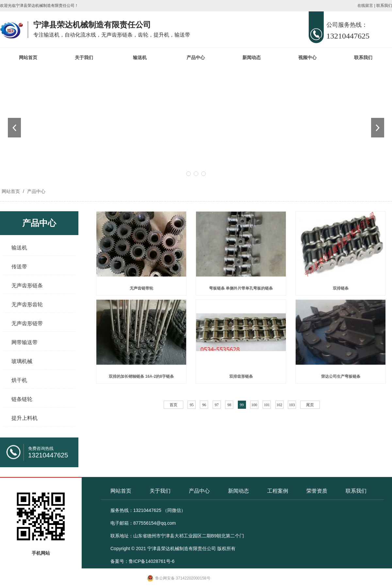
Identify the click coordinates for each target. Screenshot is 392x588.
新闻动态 (252, 57)
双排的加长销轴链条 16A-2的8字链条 (141, 376)
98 (229, 405)
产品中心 (196, 57)
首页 (173, 405)
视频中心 (307, 57)
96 (204, 405)
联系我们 (384, 6)
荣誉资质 (317, 491)
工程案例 (278, 491)
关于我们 (84, 57)
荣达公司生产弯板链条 (341, 376)
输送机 (140, 57)
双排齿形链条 (241, 376)
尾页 (310, 405)
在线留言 (365, 6)
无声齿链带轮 (141, 288)
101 (267, 405)
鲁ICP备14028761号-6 (152, 561)
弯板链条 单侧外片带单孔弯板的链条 (241, 288)
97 (217, 405)
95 (192, 405)
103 (292, 405)
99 (242, 405)
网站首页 (28, 57)
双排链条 (341, 288)
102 (279, 405)
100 (254, 405)
